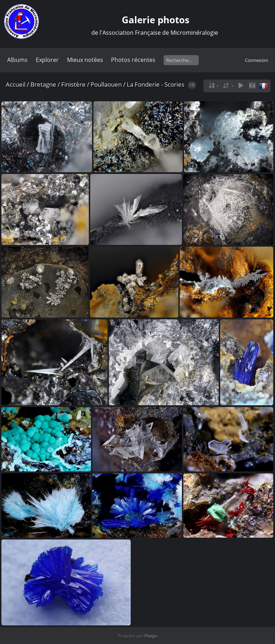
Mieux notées (85, 60)
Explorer (47, 60)
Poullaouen (106, 84)
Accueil (16, 84)
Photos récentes (133, 60)
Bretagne (43, 84)
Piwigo (151, 636)
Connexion (257, 60)
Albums (17, 60)
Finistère (73, 84)
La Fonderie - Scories (156, 84)
